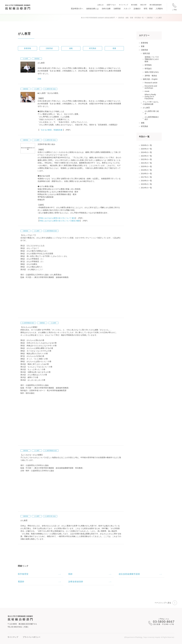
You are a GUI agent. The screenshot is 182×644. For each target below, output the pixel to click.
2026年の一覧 (146, 145)
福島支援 (146, 53)
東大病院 (134, 5)
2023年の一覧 (146, 156)
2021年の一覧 (146, 163)
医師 (71, 574)
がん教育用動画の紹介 (51, 231)
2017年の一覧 (146, 177)
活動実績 (49, 48)
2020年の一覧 (146, 166)
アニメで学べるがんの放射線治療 (151, 103)
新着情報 (27, 48)
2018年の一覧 (146, 174)
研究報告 (148, 65)
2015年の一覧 (146, 184)
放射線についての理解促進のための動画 (152, 59)
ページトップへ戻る (166, 603)
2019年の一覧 (146, 170)
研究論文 (148, 69)
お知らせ (101, 5)
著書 (114, 48)
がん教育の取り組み (50, 89)
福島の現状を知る (152, 72)
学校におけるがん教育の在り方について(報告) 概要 (60, 221)
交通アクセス (111, 5)
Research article (151, 83)
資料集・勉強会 (151, 76)
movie (147, 91)
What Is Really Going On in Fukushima (150, 97)
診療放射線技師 (76, 582)
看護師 (21, 582)
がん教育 (25, 59)
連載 (71, 48)
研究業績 (93, 48)
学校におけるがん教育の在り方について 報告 (57, 218)
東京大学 (143, 5)
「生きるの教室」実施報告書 (51, 130)
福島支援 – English (150, 79)
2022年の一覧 (146, 159)
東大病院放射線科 (156, 5)
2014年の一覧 (146, 188)
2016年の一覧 (146, 181)
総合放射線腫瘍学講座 (129, 574)
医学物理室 (23, 574)
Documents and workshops (151, 87)
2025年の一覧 (146, 149)
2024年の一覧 (146, 152)
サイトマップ (123, 5)
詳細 (39, 79)
